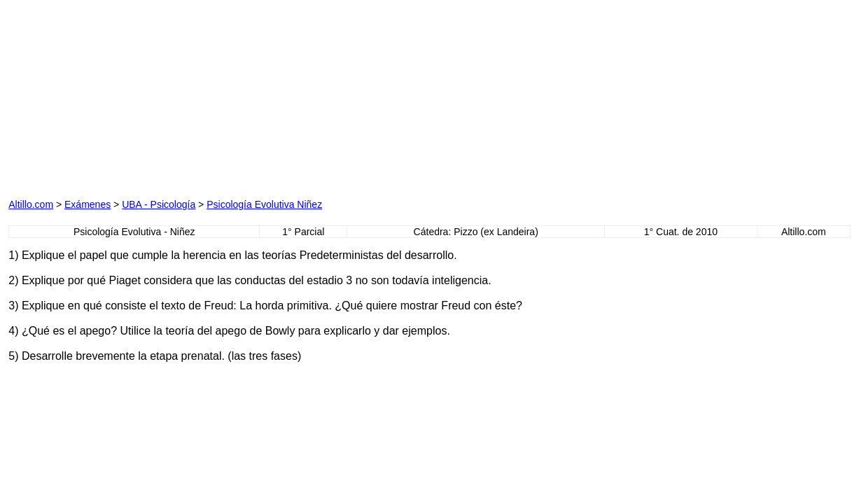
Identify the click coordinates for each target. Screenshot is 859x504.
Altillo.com (31, 204)
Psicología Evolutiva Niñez (264, 204)
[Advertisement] (168, 96)
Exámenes (88, 204)
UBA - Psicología (159, 204)
